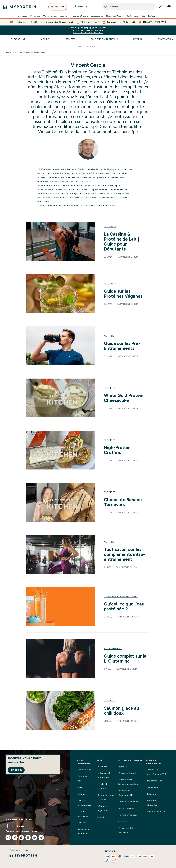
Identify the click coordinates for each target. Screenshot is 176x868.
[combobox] (129, 7)
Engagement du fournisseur (126, 830)
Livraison (82, 823)
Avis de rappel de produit (84, 831)
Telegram (151, 794)
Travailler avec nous (128, 815)
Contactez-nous (83, 778)
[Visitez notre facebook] (15, 838)
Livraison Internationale (84, 803)
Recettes (71, 39)
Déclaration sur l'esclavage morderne (129, 782)
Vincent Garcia (39, 53)
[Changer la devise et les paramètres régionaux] (35, 826)
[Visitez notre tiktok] (21, 838)
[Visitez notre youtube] (28, 838)
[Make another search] (88, 47)
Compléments (50, 16)
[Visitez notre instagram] (8, 838)
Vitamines (65, 16)
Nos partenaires (126, 808)
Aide (80, 787)
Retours (82, 794)
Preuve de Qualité (127, 773)
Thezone (18, 53)
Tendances (22, 16)
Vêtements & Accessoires (104, 775)
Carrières (123, 821)
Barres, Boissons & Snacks (106, 797)
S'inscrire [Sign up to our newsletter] (16, 770)
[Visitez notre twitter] (35, 838)
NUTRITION (58, 7)
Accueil (9, 53)
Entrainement (18, 39)
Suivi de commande (83, 814)
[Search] (106, 7)
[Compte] (161, 7)
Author (27, 53)
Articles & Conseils (102, 786)
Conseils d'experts (150, 16)
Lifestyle (138, 39)
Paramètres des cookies (19, 819)
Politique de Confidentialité (126, 793)
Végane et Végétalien (103, 808)
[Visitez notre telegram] (41, 838)
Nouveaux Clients (115, 16)
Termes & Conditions (129, 802)
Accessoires (97, 16)
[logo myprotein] (19, 7)
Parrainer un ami (157, 772)
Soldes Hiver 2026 (156, 812)
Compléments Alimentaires (104, 39)
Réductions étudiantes (152, 803)
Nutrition (46, 39)
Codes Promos (154, 787)
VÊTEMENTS (80, 7)
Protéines (35, 16)
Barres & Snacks (80, 16)
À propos (123, 766)
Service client (84, 770)
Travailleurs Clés (155, 781)
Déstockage (132, 16)
